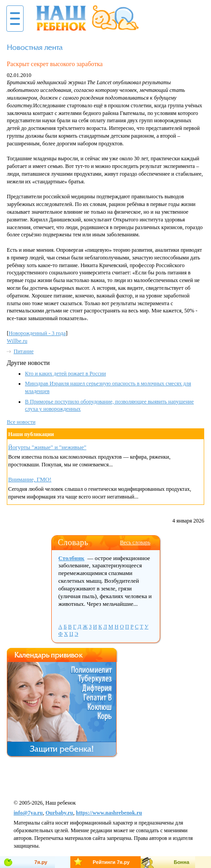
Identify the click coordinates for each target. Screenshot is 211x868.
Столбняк (72, 558)
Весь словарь (135, 542)
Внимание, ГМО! (30, 479)
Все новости (21, 422)
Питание (24, 351)
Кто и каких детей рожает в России (65, 374)
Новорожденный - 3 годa (37, 333)
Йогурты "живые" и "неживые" (47, 447)
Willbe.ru (17, 341)
